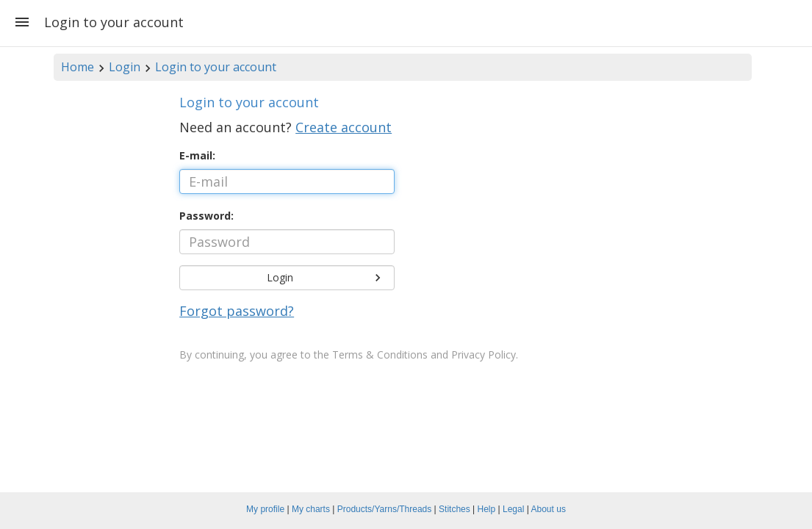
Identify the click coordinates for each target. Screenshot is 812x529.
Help (487, 509)
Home (78, 67)
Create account (344, 127)
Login (125, 67)
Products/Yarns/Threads (385, 509)
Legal (513, 509)
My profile (265, 509)
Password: (206, 216)
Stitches (454, 509)
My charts (311, 509)
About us (549, 509)
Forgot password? (237, 311)
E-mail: (197, 155)
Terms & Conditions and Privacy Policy (424, 355)
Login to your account (216, 67)
